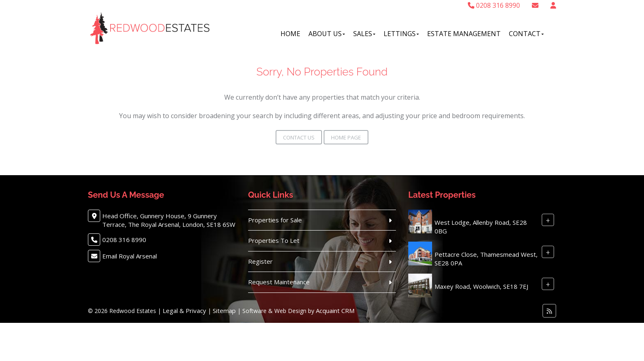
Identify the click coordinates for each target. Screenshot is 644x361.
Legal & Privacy (184, 311)
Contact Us (299, 137)
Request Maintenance (279, 282)
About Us (327, 34)
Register (260, 261)
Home (290, 34)
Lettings (401, 34)
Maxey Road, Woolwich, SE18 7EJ (481, 286)
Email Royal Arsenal (130, 256)
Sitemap (224, 311)
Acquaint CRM (335, 311)
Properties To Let (274, 240)
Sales (364, 34)
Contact (526, 34)
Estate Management (464, 34)
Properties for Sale (275, 220)
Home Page (346, 137)
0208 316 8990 (494, 5)
